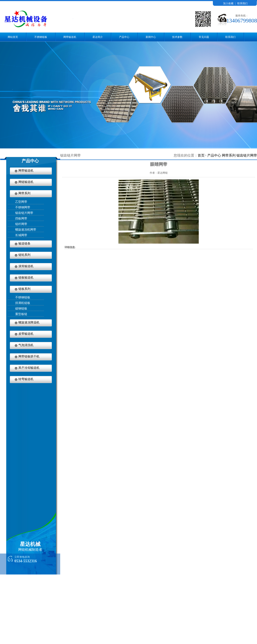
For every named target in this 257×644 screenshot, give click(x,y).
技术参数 (177, 37)
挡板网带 (21, 218)
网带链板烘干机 (29, 356)
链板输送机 (26, 278)
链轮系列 (24, 255)
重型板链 (21, 314)
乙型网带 (21, 202)
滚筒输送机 (26, 266)
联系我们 (242, 3)
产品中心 (124, 37)
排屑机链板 (23, 303)
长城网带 (21, 235)
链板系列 (24, 289)
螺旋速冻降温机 (29, 322)
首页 (201, 155)
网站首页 (13, 37)
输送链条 (24, 244)
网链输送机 (26, 182)
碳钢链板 (21, 309)
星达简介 (98, 37)
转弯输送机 (26, 379)
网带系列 (24, 193)
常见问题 (204, 37)
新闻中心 (151, 37)
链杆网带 (21, 224)
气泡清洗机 (26, 345)
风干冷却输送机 (29, 368)
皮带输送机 (26, 334)
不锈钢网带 (23, 207)
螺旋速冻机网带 (26, 230)
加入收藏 (228, 3)
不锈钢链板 (41, 37)
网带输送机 (70, 37)
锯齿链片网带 (24, 213)
